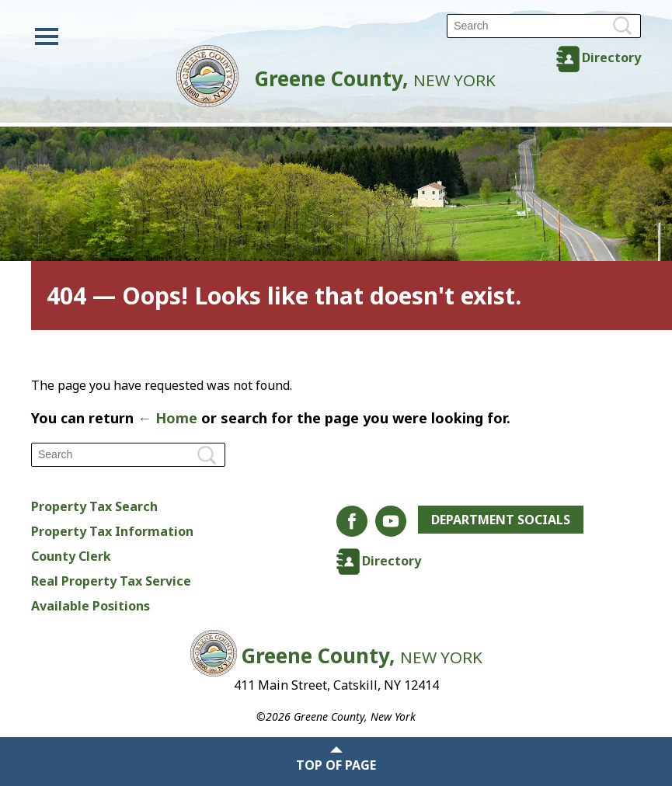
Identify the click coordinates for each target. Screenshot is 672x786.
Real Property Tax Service (111, 581)
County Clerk (71, 556)
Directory (611, 57)
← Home (167, 418)
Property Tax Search (94, 506)
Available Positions (91, 606)
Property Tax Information (112, 531)
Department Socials (501, 520)
